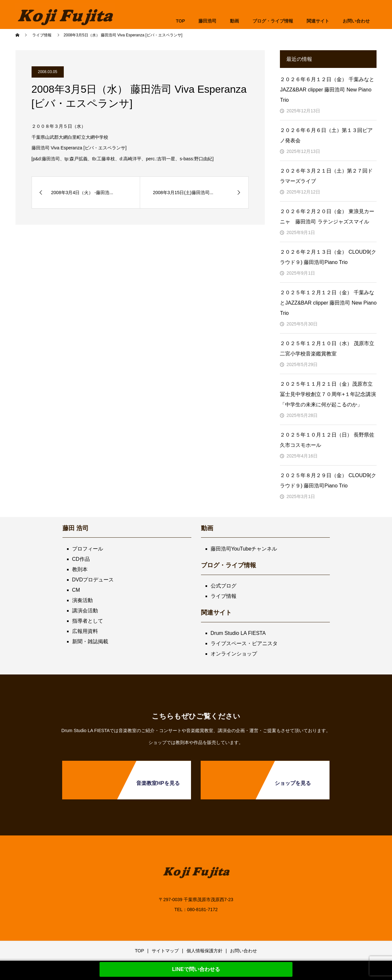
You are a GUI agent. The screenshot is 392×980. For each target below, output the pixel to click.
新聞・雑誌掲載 (90, 641)
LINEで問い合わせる (196, 969)
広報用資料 (85, 631)
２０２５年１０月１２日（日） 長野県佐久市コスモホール (327, 440)
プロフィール (88, 549)
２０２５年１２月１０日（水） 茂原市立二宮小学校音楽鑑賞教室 (327, 349)
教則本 (80, 569)
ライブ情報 (224, 596)
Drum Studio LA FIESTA (238, 633)
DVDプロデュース (93, 580)
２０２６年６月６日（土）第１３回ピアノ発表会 (326, 135)
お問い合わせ (244, 951)
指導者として (88, 621)
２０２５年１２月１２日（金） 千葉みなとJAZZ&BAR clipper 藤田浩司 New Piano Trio (328, 303)
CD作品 (81, 559)
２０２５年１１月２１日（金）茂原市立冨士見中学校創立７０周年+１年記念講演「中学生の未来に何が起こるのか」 (328, 394)
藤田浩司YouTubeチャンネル (244, 549)
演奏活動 (82, 600)
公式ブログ (224, 586)
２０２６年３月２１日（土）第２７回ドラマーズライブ (326, 176)
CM (76, 590)
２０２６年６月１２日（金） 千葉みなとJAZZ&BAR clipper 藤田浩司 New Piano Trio (327, 90)
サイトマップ (165, 951)
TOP (181, 21)
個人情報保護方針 (205, 951)
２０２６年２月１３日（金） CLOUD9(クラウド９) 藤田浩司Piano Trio (328, 257)
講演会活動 (85, 611)
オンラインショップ (234, 654)
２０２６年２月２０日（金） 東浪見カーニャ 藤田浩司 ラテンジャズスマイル (327, 217)
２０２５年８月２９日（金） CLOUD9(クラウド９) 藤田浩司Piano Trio (328, 481)
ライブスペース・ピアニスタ (244, 643)
